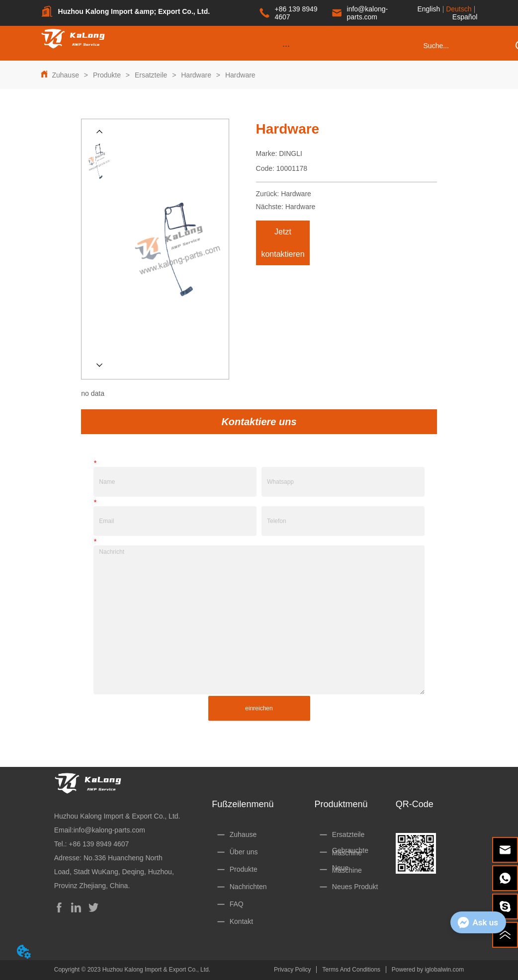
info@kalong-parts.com (109, 830)
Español (465, 17)
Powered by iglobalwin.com (428, 970)
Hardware (196, 75)
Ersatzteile (151, 75)
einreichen (259, 708)
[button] (286, 46)
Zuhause (66, 75)
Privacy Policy (293, 970)
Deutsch (459, 9)
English (429, 9)
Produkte (107, 75)
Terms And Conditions (351, 970)
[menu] (286, 46)
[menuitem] (286, 46)
